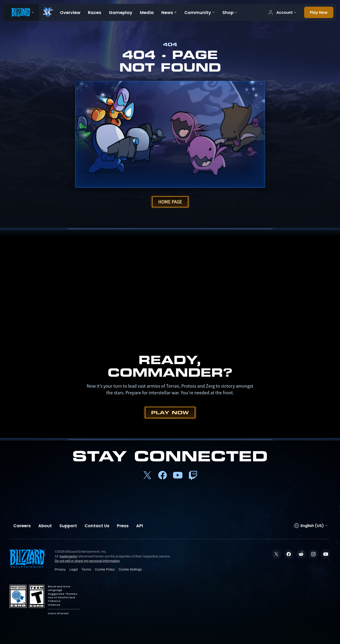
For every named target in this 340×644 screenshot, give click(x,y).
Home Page (170, 202)
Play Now (170, 412)
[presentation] (21, 12)
